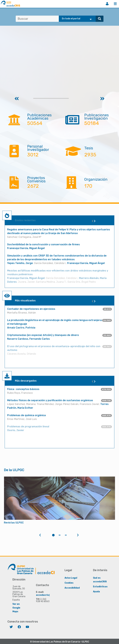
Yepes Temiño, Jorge (20, 263)
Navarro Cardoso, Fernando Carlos (28, 339)
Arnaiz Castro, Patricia (21, 328)
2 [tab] (60, 535)
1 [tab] (53, 535)
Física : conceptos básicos (23, 389)
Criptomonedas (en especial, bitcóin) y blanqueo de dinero (43, 335)
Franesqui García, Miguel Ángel (26, 248)
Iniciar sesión (107, 4)
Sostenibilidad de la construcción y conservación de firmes (43, 244)
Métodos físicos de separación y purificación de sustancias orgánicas (50, 400)
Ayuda (96, 592)
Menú (115, 4)
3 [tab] (66, 535)
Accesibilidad (72, 588)
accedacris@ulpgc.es (48, 595)
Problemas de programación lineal (28, 427)
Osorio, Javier (16, 430)
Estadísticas (100, 587)
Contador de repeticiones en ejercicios (31, 309)
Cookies (69, 583)
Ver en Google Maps (16, 608)
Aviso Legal (71, 578)
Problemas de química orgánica (26, 415)
